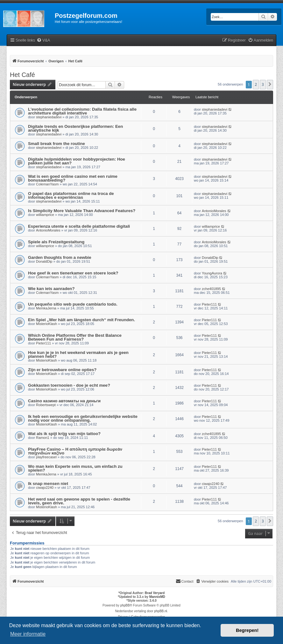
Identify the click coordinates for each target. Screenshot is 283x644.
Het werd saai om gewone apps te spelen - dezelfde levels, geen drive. (79, 501)
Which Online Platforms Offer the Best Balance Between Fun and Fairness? (75, 337)
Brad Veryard (155, 593)
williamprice (45, 215)
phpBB (125, 605)
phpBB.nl (161, 611)
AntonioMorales (214, 211)
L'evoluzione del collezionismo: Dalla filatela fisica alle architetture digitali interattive (82, 111)
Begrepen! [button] (247, 630)
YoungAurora (212, 273)
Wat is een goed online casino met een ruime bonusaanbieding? (73, 178)
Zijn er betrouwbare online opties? (62, 370)
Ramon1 (43, 438)
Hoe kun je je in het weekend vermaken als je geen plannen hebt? (78, 354)
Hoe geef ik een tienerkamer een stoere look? (73, 273)
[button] (270, 85)
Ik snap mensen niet (48, 484)
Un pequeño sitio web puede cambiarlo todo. (73, 304)
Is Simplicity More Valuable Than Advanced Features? (82, 211)
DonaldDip (44, 261)
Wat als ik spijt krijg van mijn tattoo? (64, 434)
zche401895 (211, 289)
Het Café (22, 75)
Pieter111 (209, 304)
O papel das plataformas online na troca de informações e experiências (71, 195)
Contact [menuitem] (185, 581)
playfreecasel (46, 457)
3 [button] (263, 84)
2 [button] (256, 84)
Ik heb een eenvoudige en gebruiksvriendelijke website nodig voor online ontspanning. (83, 418)
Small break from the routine (57, 144)
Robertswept (46, 405)
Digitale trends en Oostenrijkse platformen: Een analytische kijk (75, 128)
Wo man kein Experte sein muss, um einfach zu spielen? (75, 468)
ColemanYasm (47, 184)
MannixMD (157, 597)
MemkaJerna (46, 308)
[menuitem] (43, 41)
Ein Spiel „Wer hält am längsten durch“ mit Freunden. (81, 320)
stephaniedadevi (49, 117)
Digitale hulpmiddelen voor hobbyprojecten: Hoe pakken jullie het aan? (77, 161)
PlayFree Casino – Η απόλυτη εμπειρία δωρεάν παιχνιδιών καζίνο (75, 451)
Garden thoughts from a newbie (60, 257)
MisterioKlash (46, 324)
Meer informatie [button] (28, 634)
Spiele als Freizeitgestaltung (56, 242)
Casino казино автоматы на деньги (64, 401)
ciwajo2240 (45, 488)
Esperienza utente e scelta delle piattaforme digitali (79, 226)
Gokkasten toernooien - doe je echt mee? (69, 385)
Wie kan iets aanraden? (51, 289)
